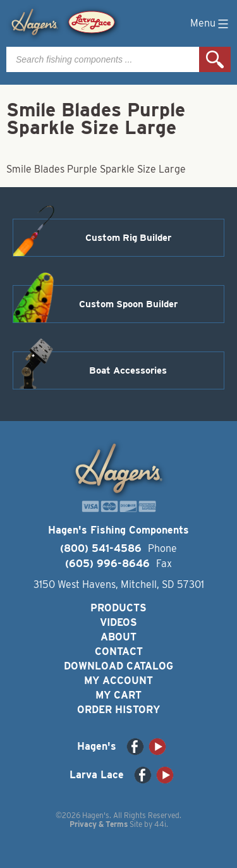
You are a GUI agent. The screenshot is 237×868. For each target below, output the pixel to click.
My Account (118, 681)
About (118, 637)
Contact (119, 651)
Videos (118, 622)
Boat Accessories (128, 370)
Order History (118, 710)
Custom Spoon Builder (128, 304)
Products (118, 608)
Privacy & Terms (99, 824)
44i (160, 824)
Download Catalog (118, 666)
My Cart (118, 695)
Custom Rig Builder (128, 238)
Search (215, 59)
